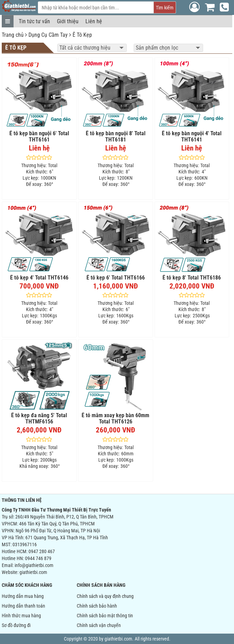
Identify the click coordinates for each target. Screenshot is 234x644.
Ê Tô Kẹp (82, 35)
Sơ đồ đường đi (16, 625)
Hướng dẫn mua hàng (23, 596)
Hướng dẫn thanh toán (23, 606)
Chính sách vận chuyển (99, 625)
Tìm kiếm (165, 8)
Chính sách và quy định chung (105, 596)
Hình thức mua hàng (21, 616)
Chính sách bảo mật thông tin (105, 616)
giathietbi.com (33, 572)
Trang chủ (13, 35)
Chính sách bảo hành (97, 606)
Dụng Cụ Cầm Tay (48, 35)
